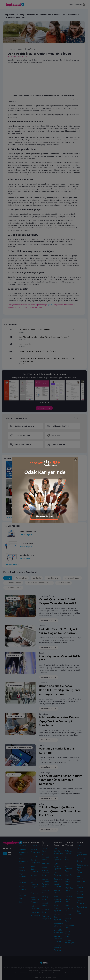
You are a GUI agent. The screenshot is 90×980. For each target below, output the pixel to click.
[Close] (76, 459)
